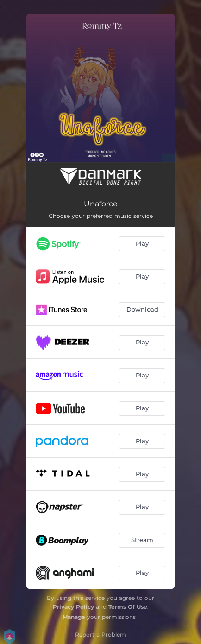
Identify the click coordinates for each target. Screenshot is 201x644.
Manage (74, 617)
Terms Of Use (128, 607)
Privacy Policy (73, 607)
